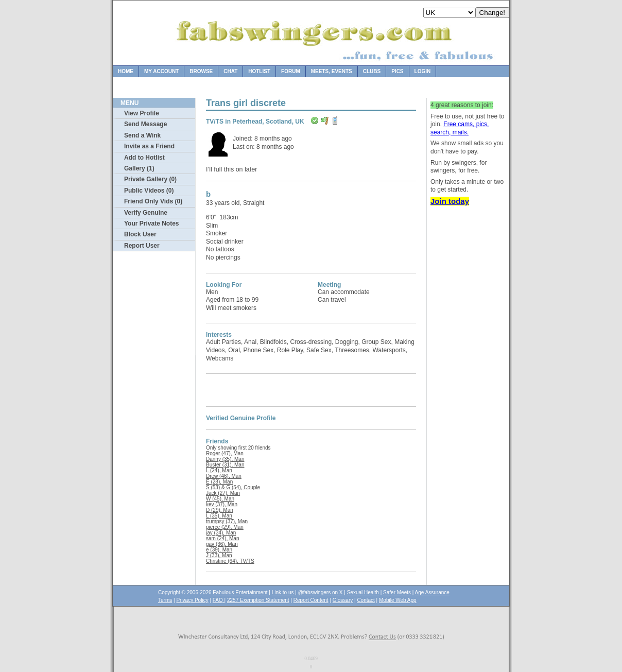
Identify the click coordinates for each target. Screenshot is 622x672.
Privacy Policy (192, 600)
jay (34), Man (221, 533)
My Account (161, 71)
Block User (140, 234)
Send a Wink (142, 135)
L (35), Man (219, 516)
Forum (291, 71)
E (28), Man (219, 482)
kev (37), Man (222, 504)
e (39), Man (219, 550)
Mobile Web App (398, 600)
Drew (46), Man (224, 476)
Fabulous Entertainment (240, 592)
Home (126, 71)
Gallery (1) (139, 168)
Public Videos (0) (149, 191)
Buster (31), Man (225, 465)
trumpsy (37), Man (227, 521)
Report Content (311, 600)
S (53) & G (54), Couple (233, 487)
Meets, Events (332, 71)
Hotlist (259, 71)
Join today (450, 201)
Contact (366, 600)
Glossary (343, 600)
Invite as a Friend (149, 146)
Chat (230, 71)
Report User (142, 246)
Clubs (372, 71)
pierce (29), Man (225, 527)
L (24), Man (219, 470)
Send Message (145, 124)
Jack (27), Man (223, 493)
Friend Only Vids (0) (153, 201)
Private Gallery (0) (150, 179)
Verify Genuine (146, 213)
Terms (165, 600)
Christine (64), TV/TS (230, 561)
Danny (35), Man (225, 459)
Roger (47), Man (225, 453)
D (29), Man (220, 510)
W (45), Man (220, 499)
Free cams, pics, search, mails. (460, 128)
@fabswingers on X (321, 592)
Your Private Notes (151, 223)
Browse (201, 71)
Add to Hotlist (144, 158)
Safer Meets (397, 592)
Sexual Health (363, 592)
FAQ (219, 600)
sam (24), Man (222, 538)
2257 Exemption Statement (258, 600)
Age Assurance (432, 592)
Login (423, 71)
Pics (397, 71)
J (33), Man (219, 555)
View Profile (142, 113)
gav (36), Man (222, 544)
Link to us (283, 592)
